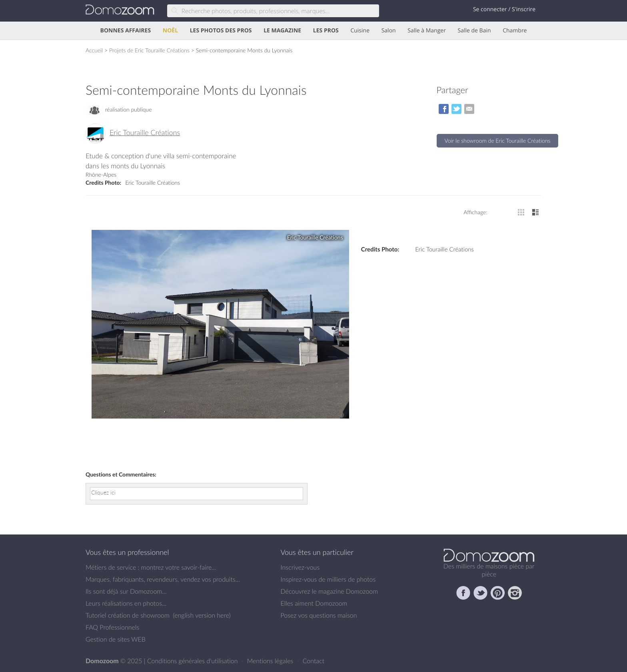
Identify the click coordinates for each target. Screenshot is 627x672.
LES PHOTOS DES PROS (221, 31)
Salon (389, 31)
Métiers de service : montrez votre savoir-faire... (151, 567)
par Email (469, 109)
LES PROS (326, 31)
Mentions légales (271, 661)
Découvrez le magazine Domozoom (329, 591)
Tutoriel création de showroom (128, 615)
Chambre (515, 31)
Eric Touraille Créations (145, 133)
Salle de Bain (474, 31)
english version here (202, 615)
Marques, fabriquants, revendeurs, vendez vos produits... (163, 579)
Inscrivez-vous (300, 567)
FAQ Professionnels (112, 627)
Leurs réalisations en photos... (126, 603)
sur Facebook (444, 109)
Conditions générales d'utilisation (193, 661)
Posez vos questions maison (319, 615)
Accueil (94, 50)
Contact (314, 661)
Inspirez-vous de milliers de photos (328, 579)
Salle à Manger (427, 31)
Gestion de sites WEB (116, 639)
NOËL (170, 31)
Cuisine (360, 31)
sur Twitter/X (456, 109)
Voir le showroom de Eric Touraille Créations (498, 141)
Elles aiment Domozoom (314, 603)
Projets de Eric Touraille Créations (149, 50)
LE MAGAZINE (282, 31)
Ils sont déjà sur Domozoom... (126, 591)
